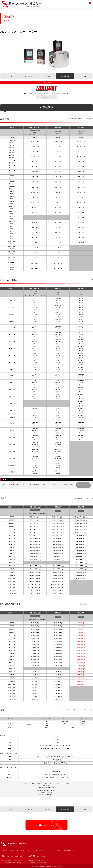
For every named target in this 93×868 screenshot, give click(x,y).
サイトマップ (51, 850)
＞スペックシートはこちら (83, 485)
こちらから (46, 97)
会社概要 (12, 850)
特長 (9, 76)
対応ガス (46, 76)
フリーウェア (30, 850)
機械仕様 (65, 76)
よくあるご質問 (40, 850)
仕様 (83, 76)
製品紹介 (5, 850)
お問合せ (59, 850)
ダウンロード (20, 850)
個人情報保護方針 (69, 850)
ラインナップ (28, 76)
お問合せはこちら (46, 825)
